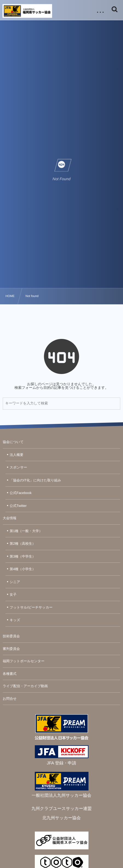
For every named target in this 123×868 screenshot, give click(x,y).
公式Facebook (21, 493)
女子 (13, 595)
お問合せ (10, 699)
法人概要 (16, 455)
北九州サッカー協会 (62, 818)
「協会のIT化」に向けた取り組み (35, 480)
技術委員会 (11, 636)
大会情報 (10, 518)
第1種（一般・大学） (26, 531)
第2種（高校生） (22, 544)
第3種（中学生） (22, 556)
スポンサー (18, 467)
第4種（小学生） (22, 569)
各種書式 (10, 674)
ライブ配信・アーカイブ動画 (25, 686)
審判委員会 (11, 649)
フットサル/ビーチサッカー (31, 607)
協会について (13, 442)
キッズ (15, 620)
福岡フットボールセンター (24, 661)
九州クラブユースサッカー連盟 (62, 809)
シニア (15, 582)
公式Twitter (18, 506)
